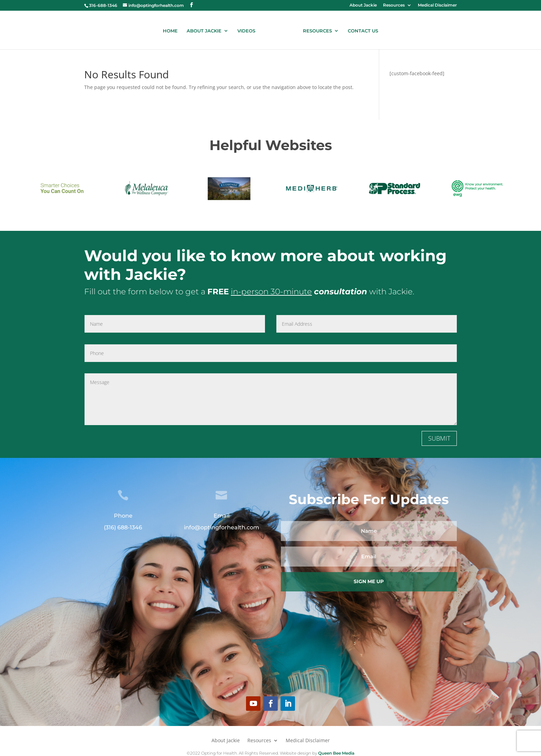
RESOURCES (315, 30)
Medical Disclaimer (437, 5)
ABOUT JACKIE (206, 30)
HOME (173, 30)
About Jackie (363, 5)
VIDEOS (249, 30)
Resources (394, 5)
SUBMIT (439, 437)
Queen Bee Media (336, 752)
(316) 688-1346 (123, 526)
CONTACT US (361, 30)
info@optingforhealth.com (222, 526)
